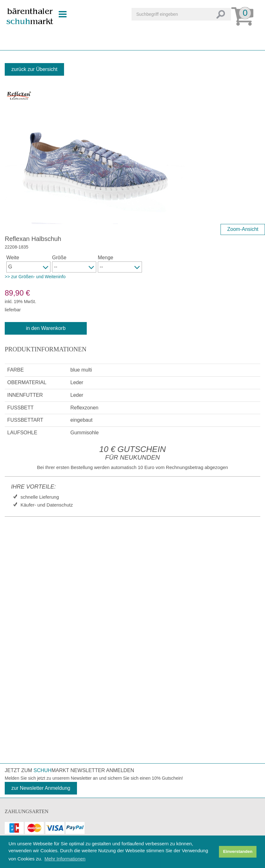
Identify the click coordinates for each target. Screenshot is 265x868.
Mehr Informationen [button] (65, 859)
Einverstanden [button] (238, 851)
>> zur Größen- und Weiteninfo (35, 277)
